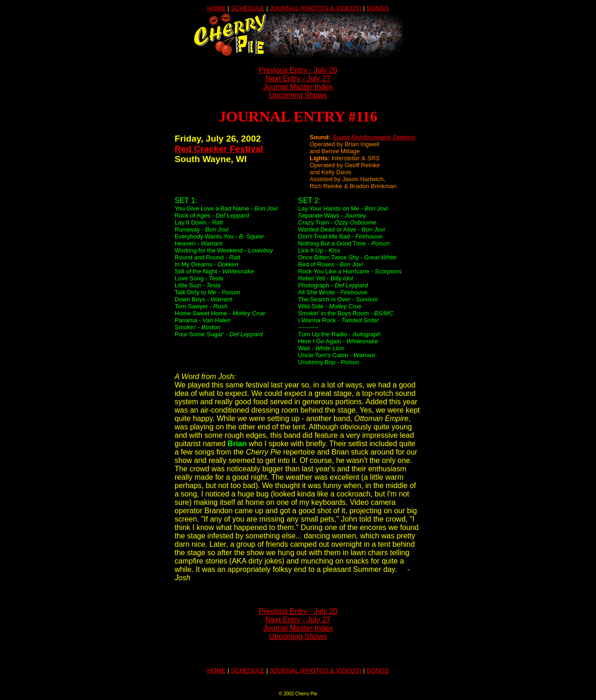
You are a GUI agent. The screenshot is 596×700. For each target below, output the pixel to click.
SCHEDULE (248, 8)
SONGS (378, 8)
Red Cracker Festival (219, 149)
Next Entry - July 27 (298, 78)
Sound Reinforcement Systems (374, 137)
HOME (217, 8)
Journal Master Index (298, 87)
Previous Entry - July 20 (298, 70)
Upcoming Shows (298, 95)
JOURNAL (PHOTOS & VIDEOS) (315, 8)
